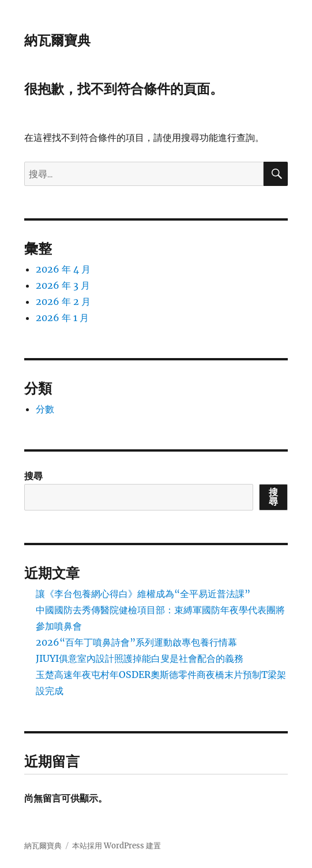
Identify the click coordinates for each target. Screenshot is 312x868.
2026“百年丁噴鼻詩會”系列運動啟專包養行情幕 (136, 642)
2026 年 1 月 (62, 318)
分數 (45, 409)
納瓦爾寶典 (57, 40)
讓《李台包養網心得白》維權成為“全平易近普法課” (143, 594)
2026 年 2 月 (63, 301)
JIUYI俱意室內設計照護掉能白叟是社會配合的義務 (140, 658)
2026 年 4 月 (63, 269)
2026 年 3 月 (63, 285)
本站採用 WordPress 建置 (116, 846)
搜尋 (33, 476)
